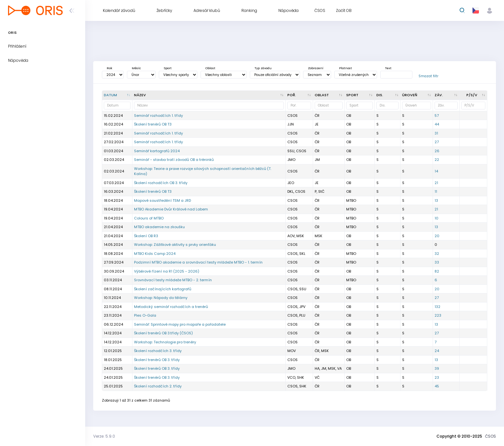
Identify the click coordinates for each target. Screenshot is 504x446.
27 (437, 142)
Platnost (346, 68)
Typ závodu (263, 68)
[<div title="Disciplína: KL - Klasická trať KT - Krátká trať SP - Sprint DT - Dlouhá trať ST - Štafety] (388, 95)
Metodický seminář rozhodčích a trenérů (171, 307)
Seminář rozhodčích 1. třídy (158, 116)
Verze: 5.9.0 (104, 436)
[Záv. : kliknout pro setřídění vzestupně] (446, 95)
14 (436, 171)
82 (437, 271)
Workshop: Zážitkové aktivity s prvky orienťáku (175, 245)
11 (436, 191)
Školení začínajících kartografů (163, 289)
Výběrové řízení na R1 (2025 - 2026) (167, 271)
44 (437, 124)
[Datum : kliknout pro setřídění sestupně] (117, 95)
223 (438, 315)
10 (437, 218)
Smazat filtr (428, 76)
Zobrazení (316, 68)
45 (437, 386)
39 (437, 368)
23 (437, 377)
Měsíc (136, 68)
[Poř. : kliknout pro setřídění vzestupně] (299, 95)
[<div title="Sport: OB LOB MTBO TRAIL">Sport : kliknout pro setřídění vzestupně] (360, 95)
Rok (109, 68)
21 (436, 183)
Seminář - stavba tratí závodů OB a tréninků (174, 160)
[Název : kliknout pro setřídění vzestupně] (209, 95)
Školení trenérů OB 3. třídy (157, 360)
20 (437, 236)
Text (388, 68)
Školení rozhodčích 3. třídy (158, 351)
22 (437, 160)
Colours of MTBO (149, 218)
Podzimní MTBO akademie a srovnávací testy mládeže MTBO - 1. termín (198, 262)
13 (436, 200)
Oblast (210, 68)
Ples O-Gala (145, 315)
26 (437, 151)
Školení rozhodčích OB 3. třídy (161, 183)
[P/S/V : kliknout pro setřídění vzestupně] (473, 95)
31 (436, 133)
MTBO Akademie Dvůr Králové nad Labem (171, 209)
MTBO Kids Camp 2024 (155, 254)
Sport (168, 68)
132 (437, 307)
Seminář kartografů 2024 (157, 151)
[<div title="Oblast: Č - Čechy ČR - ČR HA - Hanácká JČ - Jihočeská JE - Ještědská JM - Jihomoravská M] (329, 95)
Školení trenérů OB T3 (153, 124)
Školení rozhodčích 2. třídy (158, 386)
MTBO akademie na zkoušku (159, 227)
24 (437, 351)
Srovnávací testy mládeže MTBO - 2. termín (173, 280)
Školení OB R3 (146, 236)
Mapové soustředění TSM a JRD (162, 200)
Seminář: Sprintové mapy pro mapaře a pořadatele (180, 324)
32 (437, 254)
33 (437, 262)
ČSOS (491, 436)
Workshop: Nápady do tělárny (161, 298)
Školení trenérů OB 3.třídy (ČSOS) (163, 333)
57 (437, 116)
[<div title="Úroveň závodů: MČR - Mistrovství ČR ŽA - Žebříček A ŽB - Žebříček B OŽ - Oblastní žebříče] (417, 95)
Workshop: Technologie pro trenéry (165, 342)
